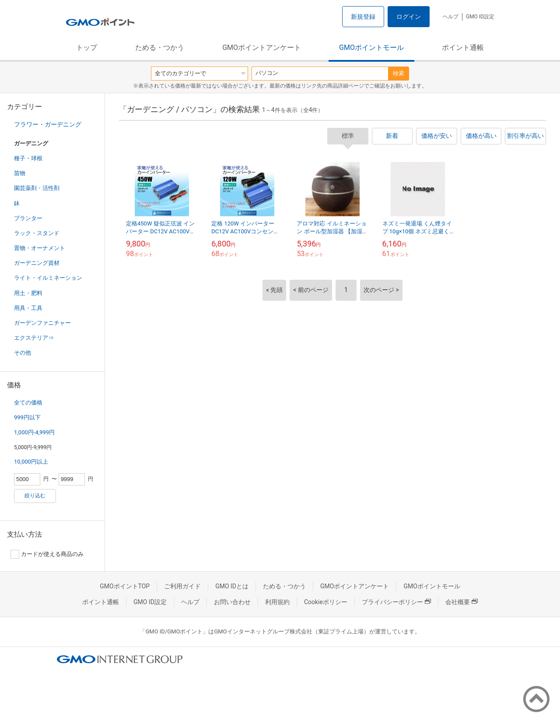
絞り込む (35, 496)
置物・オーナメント (40, 248)
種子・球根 (28, 158)
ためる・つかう (160, 47)
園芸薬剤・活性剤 (37, 188)
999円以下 (27, 417)
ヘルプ (451, 17)
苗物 (20, 173)
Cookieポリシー (326, 602)
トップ (87, 47)
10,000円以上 (31, 462)
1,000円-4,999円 (34, 432)
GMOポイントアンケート (262, 47)
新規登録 (363, 17)
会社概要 (462, 602)
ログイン (409, 17)
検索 (399, 73)
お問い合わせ (232, 602)
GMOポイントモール (371, 47)
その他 (23, 353)
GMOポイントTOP (125, 586)
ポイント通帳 (463, 47)
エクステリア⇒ (34, 338)
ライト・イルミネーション (48, 278)
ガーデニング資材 (37, 263)
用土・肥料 (28, 293)
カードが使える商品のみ (47, 554)
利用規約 (277, 602)
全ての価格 (28, 403)
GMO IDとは (232, 586)
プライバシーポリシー (396, 602)
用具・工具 (28, 308)
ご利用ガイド (182, 586)
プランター (28, 218)
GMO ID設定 (480, 17)
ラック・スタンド (37, 233)
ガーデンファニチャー (42, 323)
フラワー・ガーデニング (48, 124)
